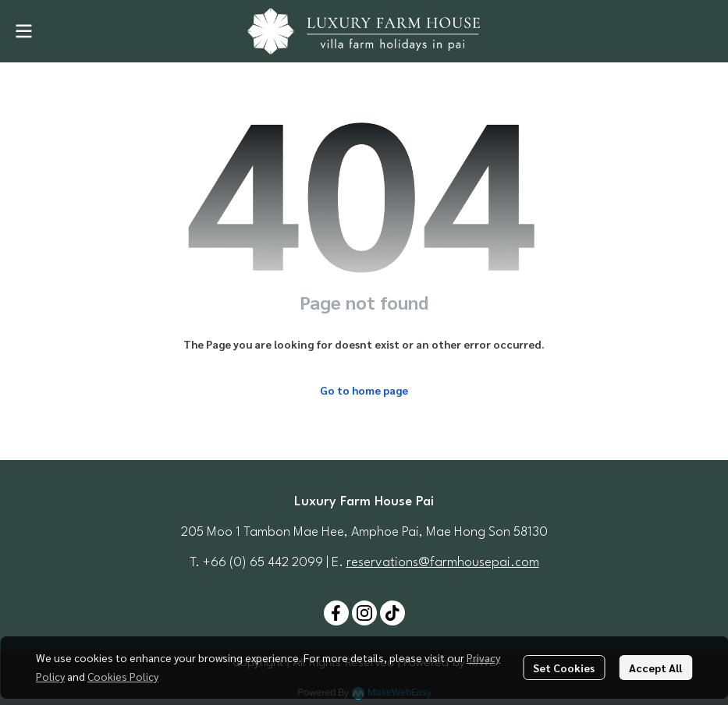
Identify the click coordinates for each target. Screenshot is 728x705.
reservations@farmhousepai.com (443, 563)
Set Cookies (564, 668)
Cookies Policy (123, 676)
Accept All (655, 668)
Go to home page (364, 390)
